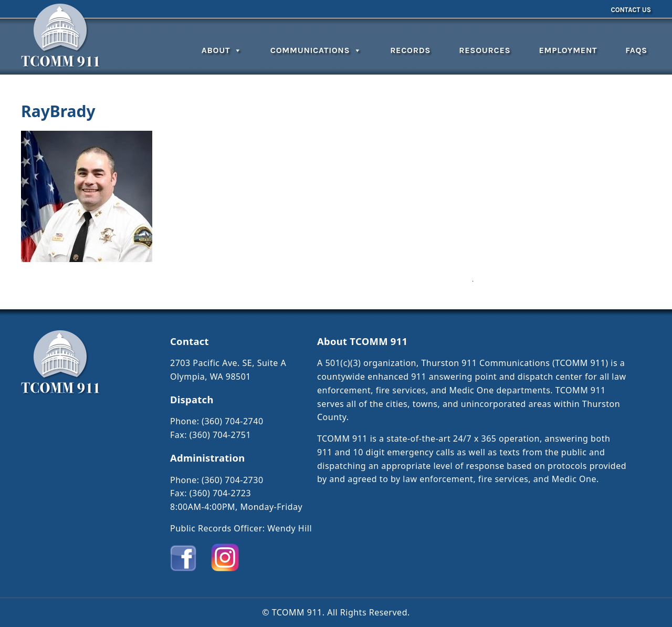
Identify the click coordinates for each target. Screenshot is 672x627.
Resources (485, 50)
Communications (316, 50)
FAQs (636, 50)
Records (410, 50)
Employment (568, 50)
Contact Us (631, 10)
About (222, 50)
